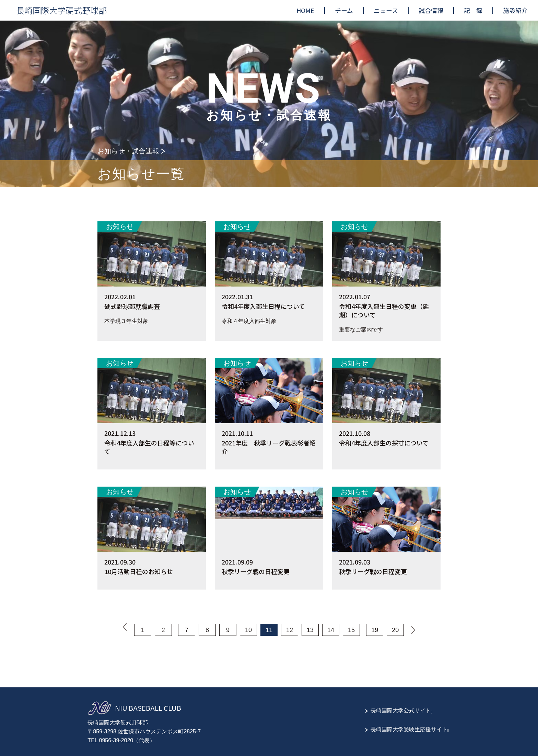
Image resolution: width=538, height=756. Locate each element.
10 (248, 630)
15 (351, 630)
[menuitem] (305, 10)
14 (331, 630)
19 (375, 630)
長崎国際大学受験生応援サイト (409, 729)
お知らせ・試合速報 (128, 151)
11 (269, 630)
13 (310, 630)
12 (290, 630)
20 (395, 630)
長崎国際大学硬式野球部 (61, 10)
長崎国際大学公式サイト (401, 711)
